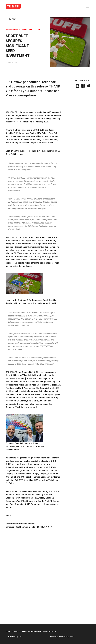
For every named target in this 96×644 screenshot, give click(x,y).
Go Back (12, 19)
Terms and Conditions (31, 632)
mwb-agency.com (66, 637)
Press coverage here (21, 95)
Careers (16, 632)
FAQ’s (8, 632)
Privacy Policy (50, 632)
